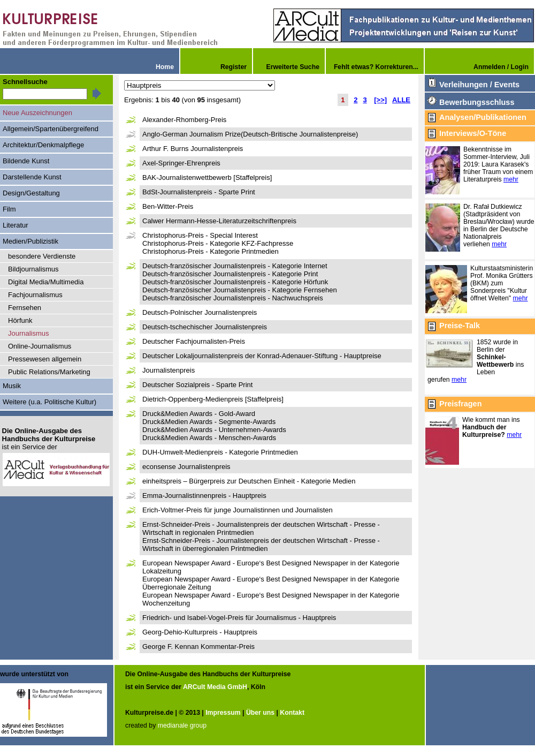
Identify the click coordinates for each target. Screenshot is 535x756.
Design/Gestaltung (31, 193)
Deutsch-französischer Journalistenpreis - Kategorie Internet (235, 266)
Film (9, 209)
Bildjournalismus (33, 269)
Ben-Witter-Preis (168, 206)
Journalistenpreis (169, 370)
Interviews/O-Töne (473, 133)
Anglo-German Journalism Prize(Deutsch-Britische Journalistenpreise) (250, 134)
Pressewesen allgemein (45, 359)
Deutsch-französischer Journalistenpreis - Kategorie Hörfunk (235, 282)
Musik (12, 386)
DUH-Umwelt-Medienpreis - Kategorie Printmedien (220, 452)
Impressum (223, 713)
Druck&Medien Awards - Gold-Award (199, 414)
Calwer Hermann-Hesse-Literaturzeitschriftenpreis (219, 221)
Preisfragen (460, 404)
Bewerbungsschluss (477, 102)
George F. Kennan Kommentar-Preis (198, 647)
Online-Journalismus (40, 346)
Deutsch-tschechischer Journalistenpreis (205, 327)
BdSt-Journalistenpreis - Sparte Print (199, 192)
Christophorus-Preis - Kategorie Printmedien (211, 251)
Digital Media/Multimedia (46, 282)
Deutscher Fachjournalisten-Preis (194, 341)
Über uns (260, 713)
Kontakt (292, 713)
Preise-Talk (460, 326)
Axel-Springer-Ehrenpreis (181, 163)
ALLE (401, 100)
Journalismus (29, 333)
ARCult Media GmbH (215, 687)
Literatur (16, 225)
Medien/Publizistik (30, 241)
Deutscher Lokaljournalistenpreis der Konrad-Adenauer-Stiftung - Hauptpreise (262, 356)
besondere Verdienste (42, 256)
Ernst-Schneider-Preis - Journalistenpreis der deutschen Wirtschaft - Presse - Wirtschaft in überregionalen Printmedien (261, 545)
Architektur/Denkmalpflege (43, 145)
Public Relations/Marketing (49, 372)
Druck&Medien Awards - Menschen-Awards (209, 438)
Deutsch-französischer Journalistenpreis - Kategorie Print (230, 274)
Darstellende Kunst (32, 177)
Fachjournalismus (35, 295)
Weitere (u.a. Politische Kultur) (49, 402)
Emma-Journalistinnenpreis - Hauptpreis (204, 496)
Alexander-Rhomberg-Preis (184, 120)
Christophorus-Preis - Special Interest (200, 235)
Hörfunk (20, 320)
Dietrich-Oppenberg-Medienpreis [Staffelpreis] (213, 399)
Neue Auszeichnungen (37, 113)
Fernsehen (25, 308)
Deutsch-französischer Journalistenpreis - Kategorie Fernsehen (240, 290)
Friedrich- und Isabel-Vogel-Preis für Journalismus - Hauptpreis (239, 618)
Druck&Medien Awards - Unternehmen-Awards (214, 430)
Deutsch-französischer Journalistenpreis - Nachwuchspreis (233, 298)
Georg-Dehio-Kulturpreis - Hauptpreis (200, 632)
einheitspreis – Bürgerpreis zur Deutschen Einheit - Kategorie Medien (249, 481)
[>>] (380, 100)
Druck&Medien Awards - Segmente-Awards (209, 422)
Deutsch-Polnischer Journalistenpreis (200, 312)
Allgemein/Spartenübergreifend (51, 129)
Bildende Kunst (26, 161)
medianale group (182, 725)
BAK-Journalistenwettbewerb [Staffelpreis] (207, 177)
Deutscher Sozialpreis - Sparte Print (197, 385)
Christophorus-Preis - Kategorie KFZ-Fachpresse (218, 243)
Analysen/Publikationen (483, 117)
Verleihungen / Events (479, 85)
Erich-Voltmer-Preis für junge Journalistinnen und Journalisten (238, 510)
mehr (511, 179)
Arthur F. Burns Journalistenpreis (193, 149)
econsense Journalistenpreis (186, 467)
